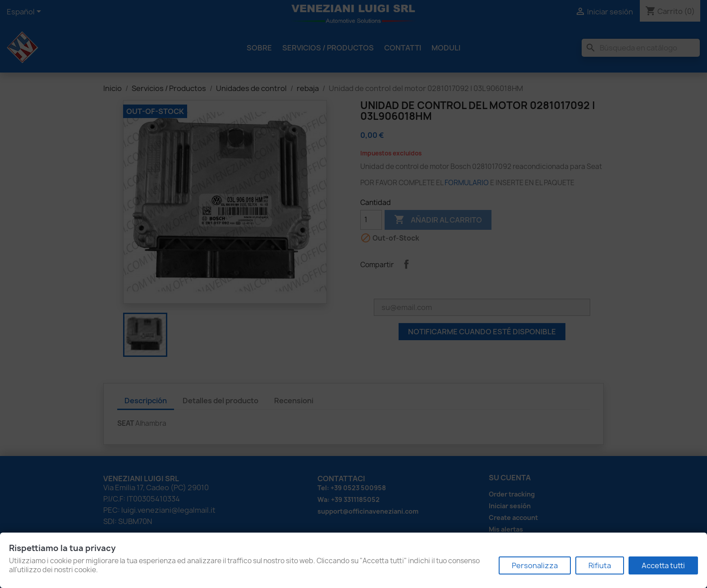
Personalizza (535, 565)
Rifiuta (600, 565)
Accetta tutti (663, 565)
